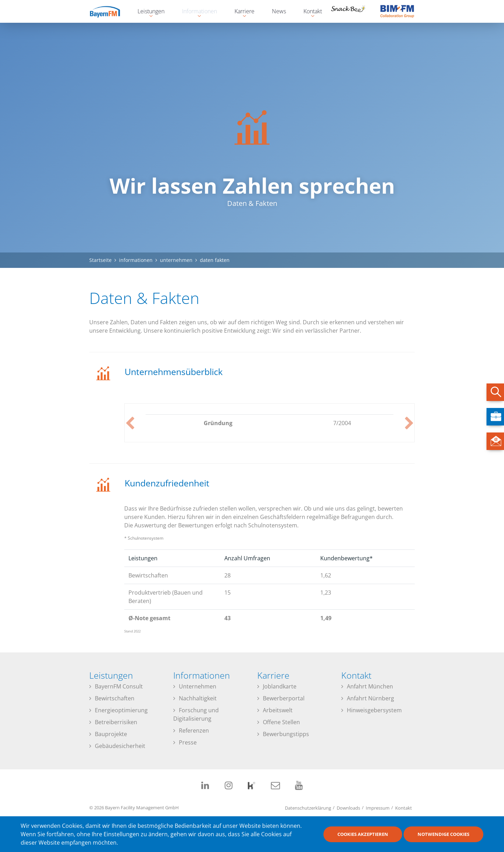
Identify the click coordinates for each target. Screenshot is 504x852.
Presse (188, 742)
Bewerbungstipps (286, 734)
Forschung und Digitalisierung (196, 714)
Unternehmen (198, 686)
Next (409, 423)
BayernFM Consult (119, 686)
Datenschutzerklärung (308, 808)
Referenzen (194, 730)
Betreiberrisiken (116, 722)
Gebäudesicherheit (120, 746)
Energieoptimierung (121, 710)
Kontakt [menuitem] (309, 12)
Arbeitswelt (278, 710)
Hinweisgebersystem (374, 710)
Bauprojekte (111, 734)
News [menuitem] (279, 11)
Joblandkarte (280, 686)
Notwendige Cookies (443, 834)
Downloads (348, 808)
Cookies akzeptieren (363, 834)
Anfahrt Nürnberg (370, 698)
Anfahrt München (370, 686)
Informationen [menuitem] (196, 12)
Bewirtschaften (115, 698)
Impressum (378, 808)
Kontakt (404, 808)
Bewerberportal (284, 698)
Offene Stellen (281, 722)
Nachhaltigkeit (198, 698)
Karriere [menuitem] (241, 12)
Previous (130, 423)
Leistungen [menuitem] (148, 12)
